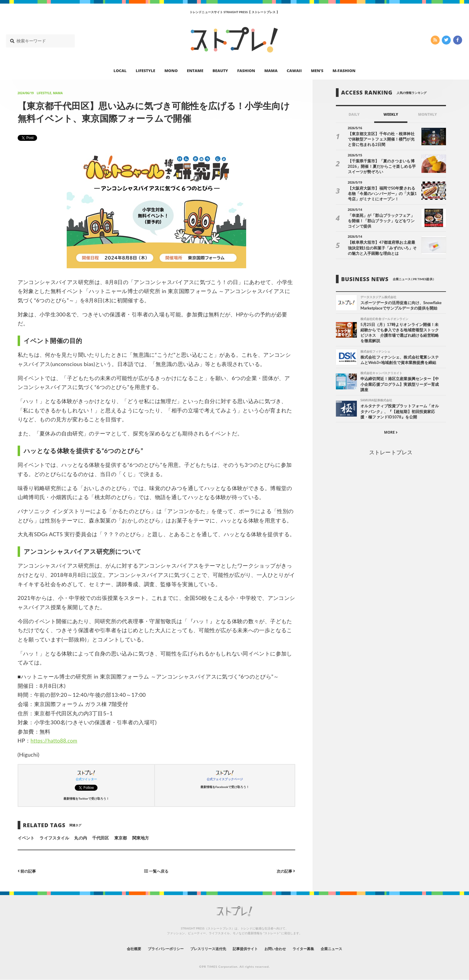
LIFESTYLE (146, 71)
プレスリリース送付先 (204, 948)
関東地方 (141, 838)
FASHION (246, 71)
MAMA (271, 71)
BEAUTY (220, 71)
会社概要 (118, 948)
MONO (171, 71)
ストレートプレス (391, 460)
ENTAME (195, 71)
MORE (391, 440)
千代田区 (100, 838)
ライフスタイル (54, 838)
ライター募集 (314, 948)
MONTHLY (428, 114)
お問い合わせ (282, 948)
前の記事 (28, 871)
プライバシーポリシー (155, 948)
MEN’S (317, 71)
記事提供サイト (247, 948)
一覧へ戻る (156, 871)
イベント (26, 838)
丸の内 (80, 838)
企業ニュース (347, 948)
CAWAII (294, 71)
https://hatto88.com (55, 740)
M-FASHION (344, 71)
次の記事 (285, 871)
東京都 (121, 838)
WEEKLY (391, 114)
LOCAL (120, 71)
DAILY (354, 114)
